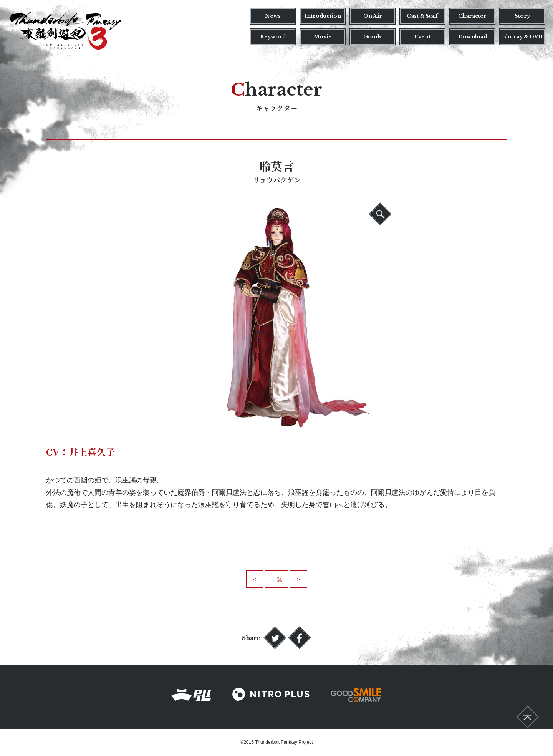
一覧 (276, 579)
